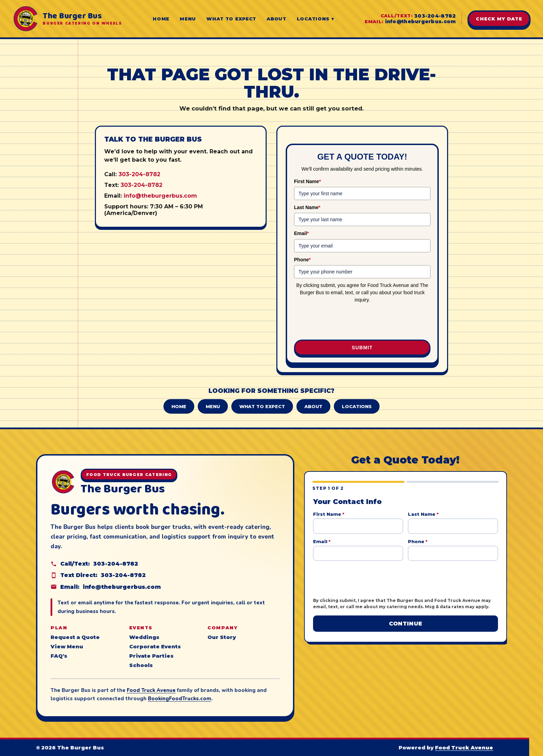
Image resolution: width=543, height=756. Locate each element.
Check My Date (499, 19)
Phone (302, 260)
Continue (406, 624)
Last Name (307, 207)
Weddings (144, 637)
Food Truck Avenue (151, 690)
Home (161, 19)
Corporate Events (155, 647)
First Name (308, 181)
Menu (188, 19)
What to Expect (231, 19)
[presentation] (362, 322)
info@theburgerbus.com (421, 21)
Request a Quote (75, 637)
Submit (362, 348)
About (277, 19)
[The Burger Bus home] (67, 19)
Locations (357, 406)
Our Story (222, 637)
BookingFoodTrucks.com (180, 699)
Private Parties (151, 656)
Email (301, 233)
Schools (141, 665)
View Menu (67, 647)
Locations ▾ (315, 19)
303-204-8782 (435, 16)
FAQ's (59, 656)
